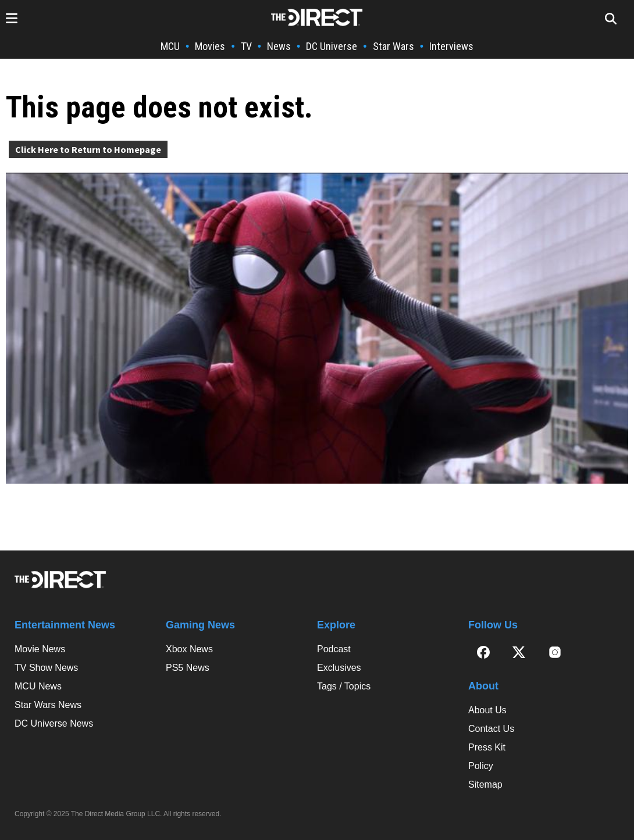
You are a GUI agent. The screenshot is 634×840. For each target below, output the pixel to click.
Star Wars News (48, 705)
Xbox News (189, 649)
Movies (210, 46)
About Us (487, 710)
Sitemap (485, 784)
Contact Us (491, 729)
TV (246, 46)
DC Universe (332, 46)
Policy (481, 766)
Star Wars (393, 46)
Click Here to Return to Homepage (88, 149)
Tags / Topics (344, 686)
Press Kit (487, 747)
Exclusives (339, 668)
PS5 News (188, 668)
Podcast (334, 649)
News (279, 46)
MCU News (38, 686)
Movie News (40, 649)
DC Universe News (54, 723)
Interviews (451, 46)
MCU (170, 46)
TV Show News (46, 668)
